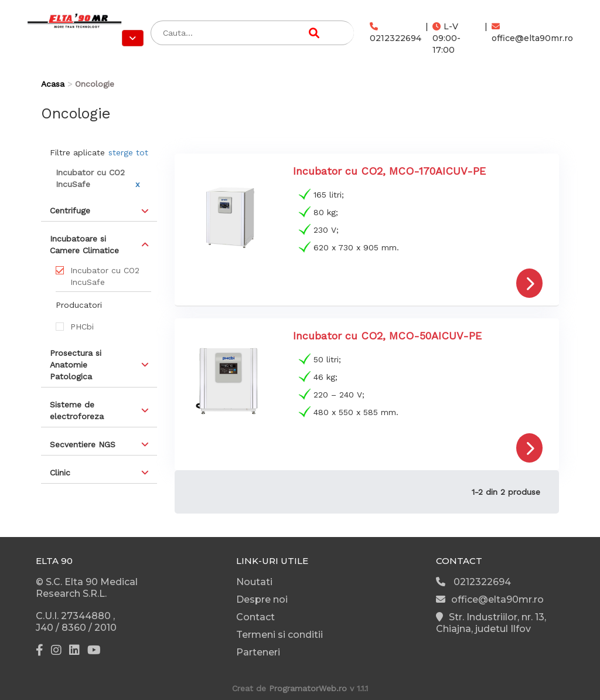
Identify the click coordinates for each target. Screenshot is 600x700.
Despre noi (262, 599)
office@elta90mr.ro (532, 33)
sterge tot (128, 152)
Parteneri (258, 652)
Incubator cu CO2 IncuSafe (105, 276)
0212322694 (396, 33)
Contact (255, 617)
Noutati (254, 582)
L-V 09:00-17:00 (446, 38)
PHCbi (82, 327)
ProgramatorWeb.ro (308, 688)
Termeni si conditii (279, 635)
